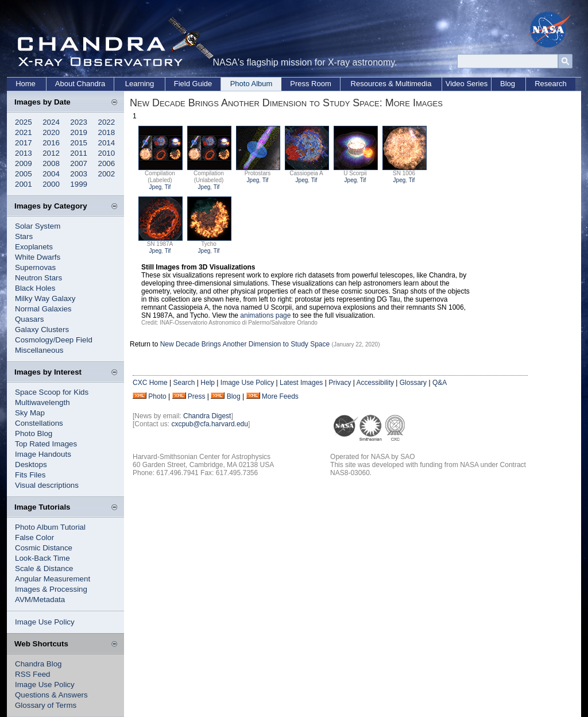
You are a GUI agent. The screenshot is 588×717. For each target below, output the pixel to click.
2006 (107, 163)
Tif (168, 187)
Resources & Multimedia (391, 84)
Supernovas (35, 267)
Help (208, 383)
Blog (508, 84)
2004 (51, 174)
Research (551, 84)
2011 (79, 153)
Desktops (31, 464)
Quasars (29, 319)
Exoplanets (34, 247)
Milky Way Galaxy (45, 298)
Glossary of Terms (46, 705)
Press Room (311, 84)
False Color (34, 537)
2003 (79, 174)
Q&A (440, 383)
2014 (107, 143)
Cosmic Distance (44, 548)
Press (197, 396)
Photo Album (252, 84)
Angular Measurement (53, 579)
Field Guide (193, 84)
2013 (24, 153)
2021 (24, 132)
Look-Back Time (42, 558)
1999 (79, 184)
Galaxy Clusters (42, 329)
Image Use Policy (45, 622)
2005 (24, 174)
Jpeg (156, 187)
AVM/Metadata (40, 600)
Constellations (39, 423)
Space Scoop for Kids (52, 392)
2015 (79, 143)
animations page (265, 315)
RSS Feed (33, 674)
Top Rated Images (46, 444)
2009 (24, 163)
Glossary (413, 383)
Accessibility (375, 383)
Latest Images (301, 383)
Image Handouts (43, 454)
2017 (24, 143)
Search (184, 383)
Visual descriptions (47, 485)
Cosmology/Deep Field (54, 340)
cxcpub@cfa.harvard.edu (210, 424)
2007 (79, 163)
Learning (140, 84)
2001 (24, 184)
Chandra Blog (38, 664)
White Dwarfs (38, 257)
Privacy (340, 383)
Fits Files (30, 475)
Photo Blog (34, 433)
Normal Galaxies (43, 309)
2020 (51, 132)
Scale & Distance (44, 568)
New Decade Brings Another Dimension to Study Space (245, 344)
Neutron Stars (38, 278)
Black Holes (35, 288)
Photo (157, 396)
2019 (79, 132)
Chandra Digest (207, 416)
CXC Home (150, 383)
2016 (51, 143)
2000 (51, 184)
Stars (24, 236)
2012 (51, 153)
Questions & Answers (51, 695)
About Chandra (80, 84)
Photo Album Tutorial (50, 527)
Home (26, 84)
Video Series (467, 84)
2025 (24, 122)
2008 (51, 163)
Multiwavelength (42, 402)
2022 (107, 122)
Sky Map (30, 413)
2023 (79, 122)
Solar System (38, 226)
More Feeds (280, 396)
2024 (51, 122)
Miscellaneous (39, 350)
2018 (107, 132)
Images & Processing (51, 589)
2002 (107, 174)
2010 (107, 153)
